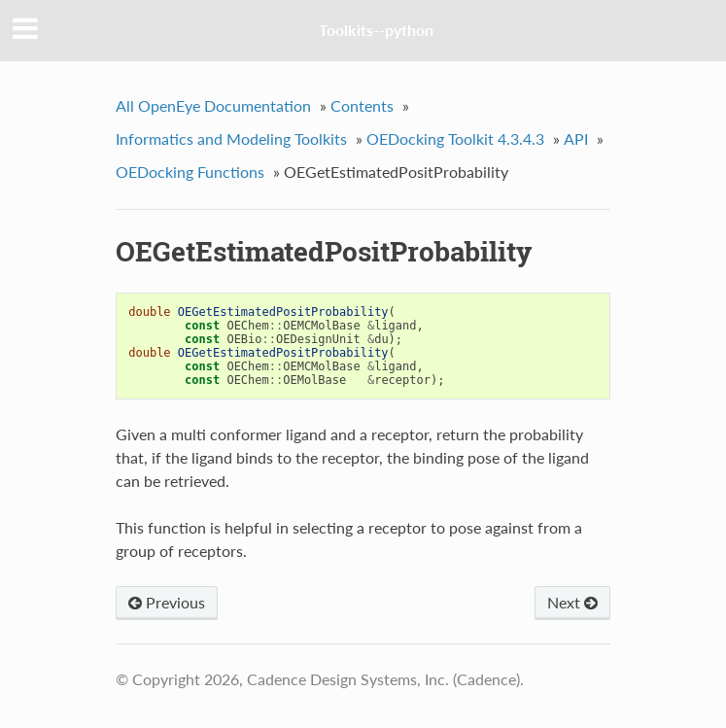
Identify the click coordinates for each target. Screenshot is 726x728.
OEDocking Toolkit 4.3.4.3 (455, 139)
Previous (167, 602)
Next (572, 602)
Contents (362, 105)
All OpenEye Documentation (213, 105)
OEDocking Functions (190, 172)
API (576, 139)
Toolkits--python (376, 30)
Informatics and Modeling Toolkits (231, 139)
